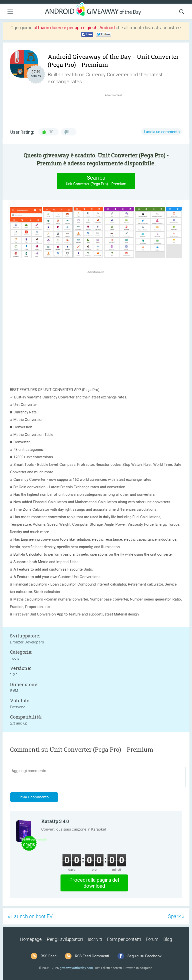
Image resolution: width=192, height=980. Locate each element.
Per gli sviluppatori (65, 939)
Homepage (31, 939)
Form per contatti (124, 939)
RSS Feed (49, 956)
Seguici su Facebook (144, 956)
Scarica (96, 181)
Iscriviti (95, 939)
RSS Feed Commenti (92, 956)
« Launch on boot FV (30, 916)
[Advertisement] (116, 110)
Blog (168, 939)
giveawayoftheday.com (76, 968)
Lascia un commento (162, 132)
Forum (152, 939)
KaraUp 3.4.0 (55, 821)
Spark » (176, 916)
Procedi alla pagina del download (94, 883)
